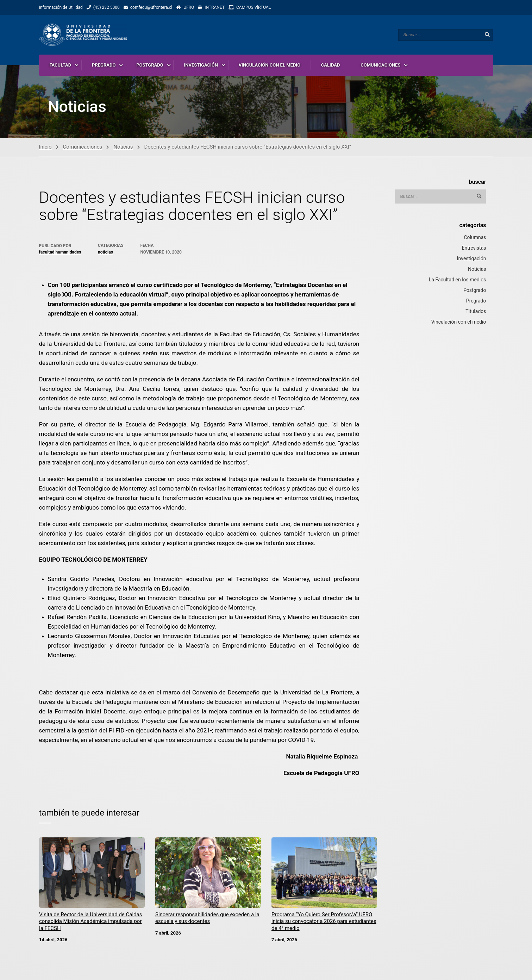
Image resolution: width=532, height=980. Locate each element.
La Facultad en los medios (458, 280)
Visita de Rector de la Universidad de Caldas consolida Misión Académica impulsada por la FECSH (90, 922)
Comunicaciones (83, 147)
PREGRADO (104, 65)
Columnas (475, 238)
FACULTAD (61, 65)
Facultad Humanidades (60, 252)
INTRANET (215, 7)
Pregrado (476, 301)
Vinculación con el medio (459, 322)
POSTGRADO (150, 65)
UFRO (189, 7)
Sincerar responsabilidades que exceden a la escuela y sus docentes (207, 918)
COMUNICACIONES (380, 65)
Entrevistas (474, 248)
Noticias (123, 147)
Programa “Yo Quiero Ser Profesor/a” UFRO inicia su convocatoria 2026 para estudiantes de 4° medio (324, 922)
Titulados (476, 312)
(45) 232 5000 (107, 7)
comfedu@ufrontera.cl (151, 7)
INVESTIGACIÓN (201, 65)
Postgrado (475, 291)
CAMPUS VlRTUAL (254, 7)
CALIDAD (331, 65)
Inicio (45, 147)
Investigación (472, 259)
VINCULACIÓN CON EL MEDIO (270, 65)
